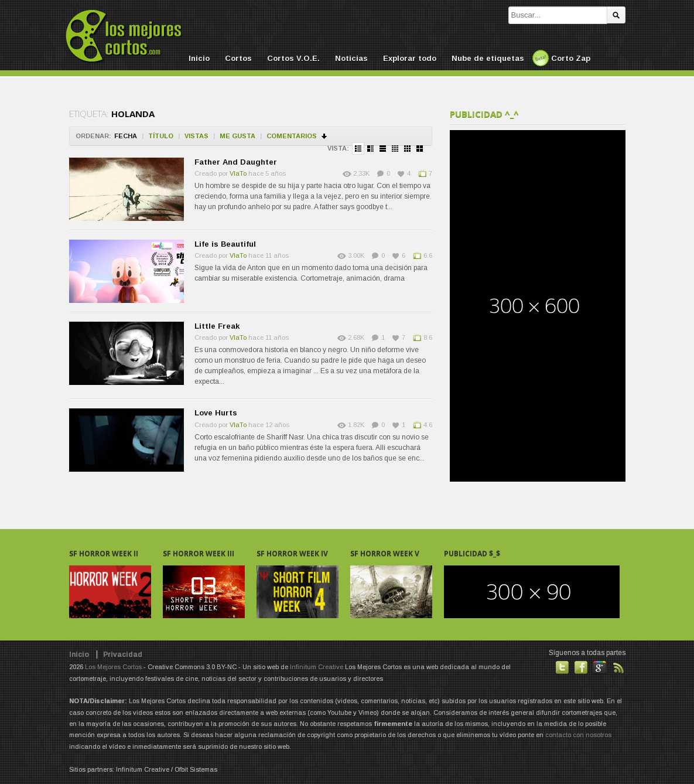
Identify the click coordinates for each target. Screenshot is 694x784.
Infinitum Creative (317, 667)
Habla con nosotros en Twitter (562, 667)
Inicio (199, 58)
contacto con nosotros (578, 735)
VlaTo (238, 173)
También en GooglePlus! (600, 667)
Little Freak (217, 326)
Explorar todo (410, 58)
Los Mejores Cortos (113, 667)
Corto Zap (571, 58)
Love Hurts (216, 413)
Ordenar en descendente (325, 136)
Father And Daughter (236, 162)
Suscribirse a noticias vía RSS (618, 667)
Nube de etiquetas (488, 58)
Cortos (238, 58)
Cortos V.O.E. (293, 58)
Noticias (351, 58)
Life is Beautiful (225, 244)
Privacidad (123, 655)
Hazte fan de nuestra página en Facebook (581, 667)
